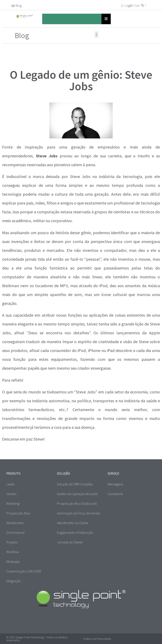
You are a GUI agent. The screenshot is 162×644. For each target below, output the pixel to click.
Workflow (13, 552)
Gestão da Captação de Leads (77, 494)
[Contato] (132, 6)
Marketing (13, 503)
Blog (19, 6)
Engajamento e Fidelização (75, 532)
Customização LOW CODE (24, 571)
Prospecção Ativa (18, 513)
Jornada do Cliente (70, 542)
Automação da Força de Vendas (79, 513)
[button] (97, 35)
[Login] (122, 5)
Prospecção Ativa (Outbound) (77, 503)
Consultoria (115, 494)
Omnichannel (15, 532)
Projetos (12, 542)
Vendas (11, 494)
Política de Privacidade (97, 639)
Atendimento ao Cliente (73, 523)
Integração (14, 581)
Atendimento (15, 523)
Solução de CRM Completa (75, 484)
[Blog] (13, 6)
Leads (10, 484)
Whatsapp (13, 562)
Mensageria (115, 484)
